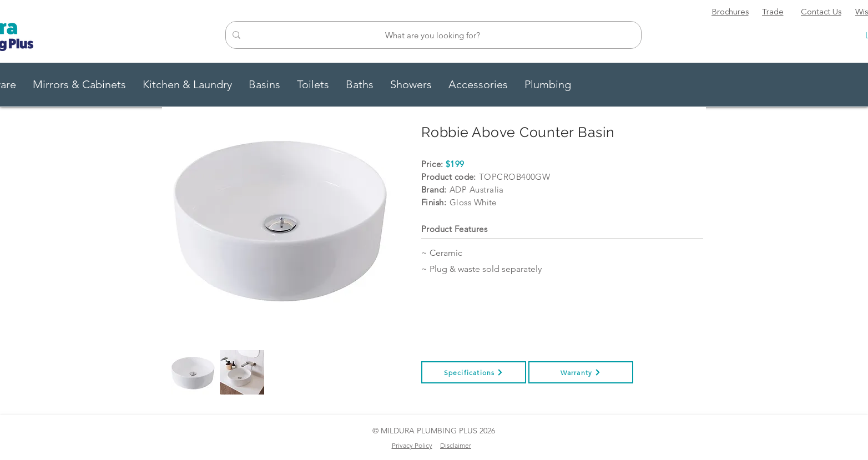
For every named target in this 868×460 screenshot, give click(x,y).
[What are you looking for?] (432, 35)
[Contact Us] (821, 13)
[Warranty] (581, 372)
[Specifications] (474, 372)
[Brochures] (730, 13)
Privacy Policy (412, 445)
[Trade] (773, 13)
